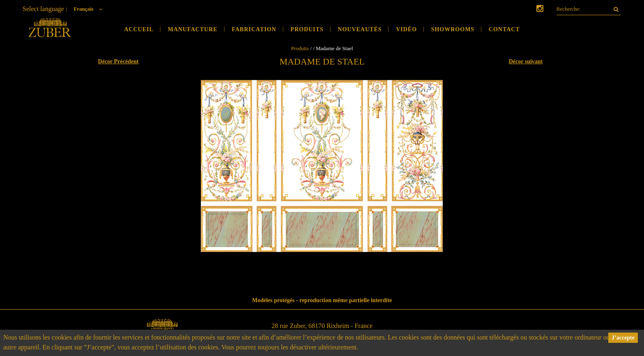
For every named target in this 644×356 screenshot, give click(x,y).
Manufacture (192, 29)
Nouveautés (360, 29)
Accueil (139, 29)
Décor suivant (526, 61)
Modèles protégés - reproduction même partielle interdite (322, 300)
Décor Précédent (118, 61)
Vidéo (406, 29)
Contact (504, 29)
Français (90, 9)
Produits (307, 29)
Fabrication (254, 29)
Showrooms (453, 29)
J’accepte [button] (623, 338)
